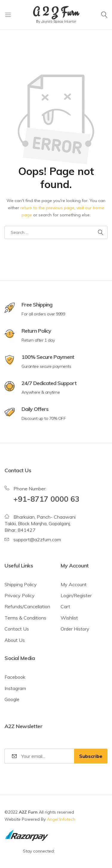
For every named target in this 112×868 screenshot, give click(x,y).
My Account (74, 584)
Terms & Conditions (25, 618)
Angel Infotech (61, 819)
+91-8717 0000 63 (46, 499)
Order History (75, 629)
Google (12, 699)
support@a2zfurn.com (37, 539)
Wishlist (69, 618)
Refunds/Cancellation (27, 606)
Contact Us (17, 629)
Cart (65, 606)
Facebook (15, 677)
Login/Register (76, 595)
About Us (15, 640)
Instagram (15, 688)
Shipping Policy (21, 584)
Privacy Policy (20, 595)
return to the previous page (47, 208)
